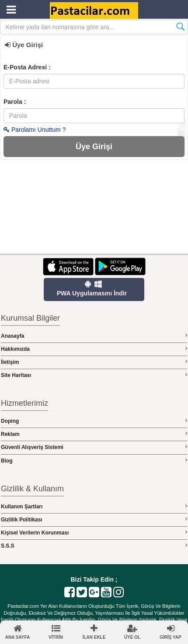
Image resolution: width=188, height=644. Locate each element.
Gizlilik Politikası (94, 519)
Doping (94, 421)
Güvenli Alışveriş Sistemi (94, 447)
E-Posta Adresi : (27, 67)
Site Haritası (94, 375)
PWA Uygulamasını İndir (92, 288)
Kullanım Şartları (94, 506)
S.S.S (94, 546)
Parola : (15, 102)
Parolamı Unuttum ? (35, 130)
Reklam (94, 434)
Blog (94, 461)
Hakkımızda (94, 349)
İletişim (94, 362)
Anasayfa (94, 336)
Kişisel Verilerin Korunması (94, 533)
